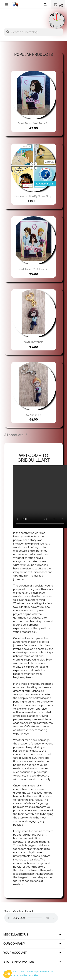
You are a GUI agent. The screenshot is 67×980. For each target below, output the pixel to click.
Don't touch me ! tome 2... (34, 269)
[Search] (33, 32)
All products (17, 435)
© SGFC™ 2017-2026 (14, 972)
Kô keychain (34, 415)
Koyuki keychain (33, 342)
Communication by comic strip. (34, 196)
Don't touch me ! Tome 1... (33, 123)
